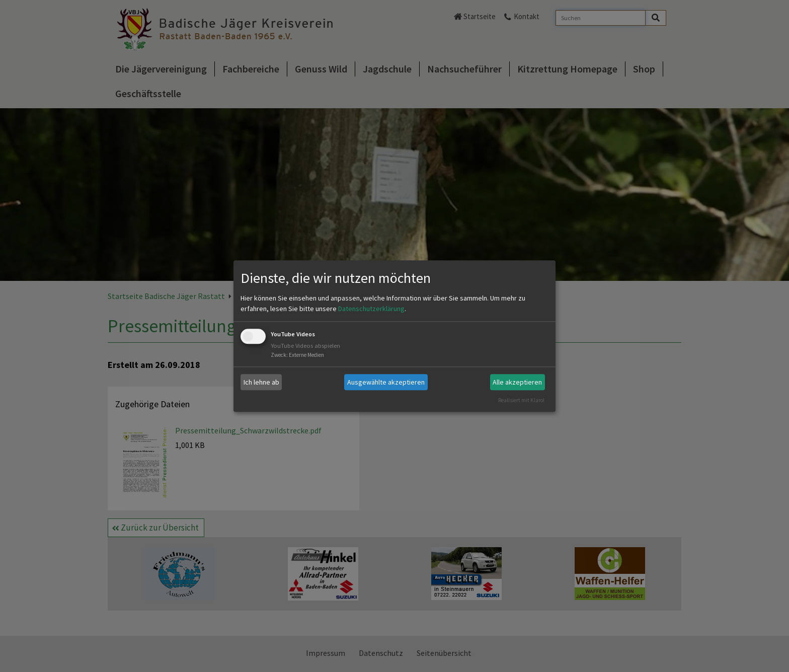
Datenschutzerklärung (371, 309)
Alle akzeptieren (517, 382)
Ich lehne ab (261, 382)
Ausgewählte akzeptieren (386, 382)
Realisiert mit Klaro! (521, 400)
